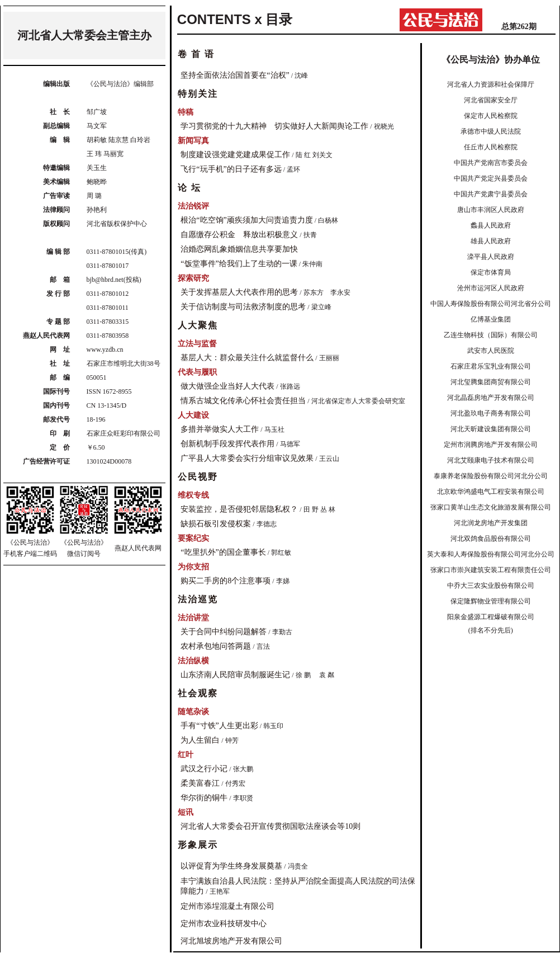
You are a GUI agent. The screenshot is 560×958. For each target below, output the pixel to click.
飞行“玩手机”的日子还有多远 (231, 169)
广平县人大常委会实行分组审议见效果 (247, 458)
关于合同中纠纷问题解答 (224, 632)
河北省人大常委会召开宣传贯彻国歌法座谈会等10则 (270, 826)
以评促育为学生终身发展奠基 (231, 866)
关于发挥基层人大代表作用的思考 (239, 292)
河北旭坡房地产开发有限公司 (231, 941)
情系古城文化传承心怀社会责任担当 (243, 401)
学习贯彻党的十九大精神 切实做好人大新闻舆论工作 (274, 126)
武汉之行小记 (204, 769)
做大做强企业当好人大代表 (227, 386)
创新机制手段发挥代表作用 (227, 444)
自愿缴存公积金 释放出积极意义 (239, 235)
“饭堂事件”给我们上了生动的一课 (239, 264)
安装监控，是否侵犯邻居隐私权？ (239, 509)
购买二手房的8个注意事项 (226, 581)
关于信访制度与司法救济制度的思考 (243, 307)
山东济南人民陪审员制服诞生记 (235, 675)
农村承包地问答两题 (216, 646)
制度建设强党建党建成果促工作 (235, 155)
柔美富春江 (200, 783)
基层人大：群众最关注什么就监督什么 (247, 358)
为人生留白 (200, 740)
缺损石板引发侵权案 (216, 524)
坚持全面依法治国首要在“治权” (235, 75)
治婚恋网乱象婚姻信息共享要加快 (239, 249)
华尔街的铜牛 (204, 798)
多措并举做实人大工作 (220, 429)
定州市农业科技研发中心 (224, 924)
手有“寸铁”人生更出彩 (219, 726)
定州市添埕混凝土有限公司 (227, 906)
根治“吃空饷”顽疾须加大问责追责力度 (246, 220)
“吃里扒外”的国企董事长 (223, 552)
